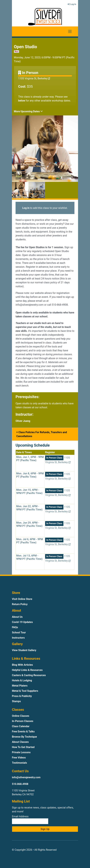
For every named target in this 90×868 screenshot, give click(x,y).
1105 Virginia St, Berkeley (34, 78)
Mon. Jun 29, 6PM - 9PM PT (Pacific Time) (29, 524)
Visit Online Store (22, 599)
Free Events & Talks (23, 731)
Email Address (30, 819)
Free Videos (19, 758)
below (22, 101)
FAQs (15, 627)
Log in (26, 208)
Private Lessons (21, 752)
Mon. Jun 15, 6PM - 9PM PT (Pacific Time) (29, 491)
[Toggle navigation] (70, 31)
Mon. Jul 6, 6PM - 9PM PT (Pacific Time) (30, 541)
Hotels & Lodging (22, 680)
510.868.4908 (20, 784)
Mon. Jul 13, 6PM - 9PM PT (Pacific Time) (29, 557)
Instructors (18, 638)
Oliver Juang (23, 421)
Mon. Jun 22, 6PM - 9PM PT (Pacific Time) (29, 508)
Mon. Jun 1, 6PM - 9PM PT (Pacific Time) (30, 459)
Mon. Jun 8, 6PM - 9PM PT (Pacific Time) (30, 475)
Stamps (16, 701)
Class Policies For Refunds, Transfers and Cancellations (42, 434)
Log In (72, 4)
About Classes (20, 742)
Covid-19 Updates (22, 622)
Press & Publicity (22, 696)
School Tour (19, 632)
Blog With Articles (22, 665)
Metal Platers (20, 686)
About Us (17, 617)
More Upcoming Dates (28, 111)
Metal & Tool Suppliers (25, 691)
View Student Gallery (24, 650)
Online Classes (21, 716)
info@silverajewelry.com (26, 777)
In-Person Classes (23, 721)
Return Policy (20, 604)
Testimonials (19, 763)
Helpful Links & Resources (27, 670)
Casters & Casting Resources (29, 675)
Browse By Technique (24, 737)
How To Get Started (23, 747)
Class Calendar (21, 726)
